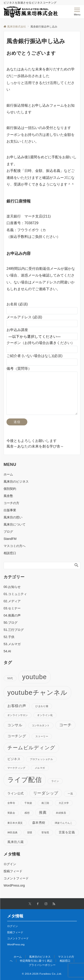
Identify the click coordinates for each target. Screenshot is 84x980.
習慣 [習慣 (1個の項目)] (30, 832)
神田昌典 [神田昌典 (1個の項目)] (13, 832)
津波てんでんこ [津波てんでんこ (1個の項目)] (64, 823)
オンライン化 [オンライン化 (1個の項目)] (45, 715)
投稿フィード (13, 871)
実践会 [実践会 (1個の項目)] (11, 813)
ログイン (10, 864)
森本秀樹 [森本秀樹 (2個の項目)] (39, 823)
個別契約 (10, 489)
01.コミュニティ (15, 594)
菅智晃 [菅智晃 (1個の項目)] (45, 832)
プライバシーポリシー (42, 965)
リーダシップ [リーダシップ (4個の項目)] (46, 793)
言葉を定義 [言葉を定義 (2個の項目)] (67, 832)
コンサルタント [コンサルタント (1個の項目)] (41, 725)
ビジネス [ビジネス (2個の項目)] (14, 759)
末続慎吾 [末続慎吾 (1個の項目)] (61, 813)
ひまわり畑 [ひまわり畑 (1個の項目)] (42, 706)
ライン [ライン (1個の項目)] (55, 781)
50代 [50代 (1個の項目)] (10, 678)
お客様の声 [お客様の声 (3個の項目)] (17, 706)
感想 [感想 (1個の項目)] (27, 813)
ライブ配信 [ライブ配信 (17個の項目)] (25, 780)
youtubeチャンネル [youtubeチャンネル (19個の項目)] (37, 692)
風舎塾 (8, 496)
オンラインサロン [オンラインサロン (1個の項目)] (18, 715)
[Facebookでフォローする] (38, 904)
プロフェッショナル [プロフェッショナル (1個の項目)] (41, 759)
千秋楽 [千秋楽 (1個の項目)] (28, 803)
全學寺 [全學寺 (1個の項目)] (11, 803)
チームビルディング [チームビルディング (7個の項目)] (31, 748)
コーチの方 (11, 503)
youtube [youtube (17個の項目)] (34, 677)
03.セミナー (12, 608)
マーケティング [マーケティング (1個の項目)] (16, 768)
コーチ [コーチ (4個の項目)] (65, 725)
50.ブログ (11, 623)
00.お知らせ (12, 587)
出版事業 (10, 510)
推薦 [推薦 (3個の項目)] (43, 812)
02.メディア (12, 601)
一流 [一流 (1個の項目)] (70, 794)
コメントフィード (16, 878)
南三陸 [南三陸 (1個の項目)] (45, 803)
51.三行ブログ (14, 630)
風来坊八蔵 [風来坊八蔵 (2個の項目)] (16, 842)
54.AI (7, 651)
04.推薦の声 (12, 615)
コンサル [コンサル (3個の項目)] (15, 725)
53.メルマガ (12, 644)
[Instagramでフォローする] (46, 904)
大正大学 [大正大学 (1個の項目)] (64, 803)
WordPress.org (14, 885)
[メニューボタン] (77, 12)
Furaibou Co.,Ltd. (51, 974)
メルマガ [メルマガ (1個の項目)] (40, 768)
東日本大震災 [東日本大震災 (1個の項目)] (15, 823)
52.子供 (9, 637)
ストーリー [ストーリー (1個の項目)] (42, 736)
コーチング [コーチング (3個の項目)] (17, 736)
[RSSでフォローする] (54, 904)
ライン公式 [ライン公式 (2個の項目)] (16, 793)
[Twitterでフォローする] (30, 904)
